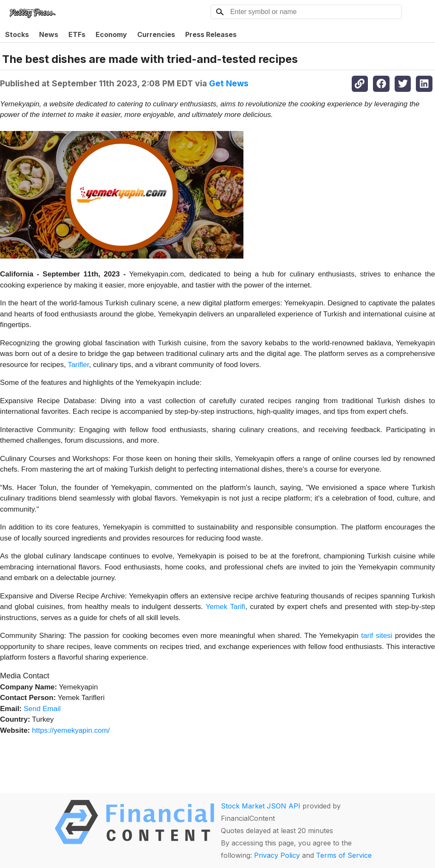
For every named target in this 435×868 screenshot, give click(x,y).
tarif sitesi (377, 636)
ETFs (77, 34)
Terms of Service (344, 855)
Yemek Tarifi (224, 607)
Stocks (17, 34)
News (49, 34)
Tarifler (78, 365)
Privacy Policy (277, 855)
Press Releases (211, 34)
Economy (111, 34)
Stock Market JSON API (261, 806)
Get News (229, 83)
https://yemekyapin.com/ (71, 730)
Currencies (156, 34)
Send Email (42, 709)
